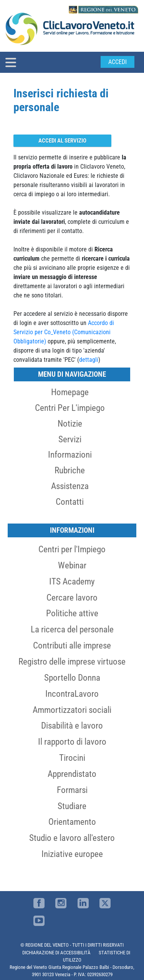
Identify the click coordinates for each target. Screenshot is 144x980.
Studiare (72, 806)
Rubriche (70, 470)
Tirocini (72, 758)
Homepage (70, 392)
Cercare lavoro (72, 598)
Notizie (70, 424)
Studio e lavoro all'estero (72, 838)
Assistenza (70, 486)
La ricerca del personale (72, 629)
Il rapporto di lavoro (72, 742)
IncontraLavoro (72, 694)
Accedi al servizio (62, 141)
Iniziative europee (72, 854)
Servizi (70, 439)
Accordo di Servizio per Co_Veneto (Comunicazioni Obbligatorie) (64, 332)
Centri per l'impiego (70, 408)
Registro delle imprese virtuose (72, 662)
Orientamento (72, 822)
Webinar (72, 565)
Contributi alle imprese (72, 645)
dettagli (89, 360)
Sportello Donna (72, 678)
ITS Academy (72, 581)
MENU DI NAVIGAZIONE (72, 374)
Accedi (118, 62)
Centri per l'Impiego (72, 549)
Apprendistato (72, 774)
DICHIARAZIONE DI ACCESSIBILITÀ (56, 953)
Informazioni (70, 455)
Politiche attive (72, 613)
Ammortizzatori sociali (72, 710)
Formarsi (72, 790)
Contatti (70, 502)
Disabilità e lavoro (72, 726)
